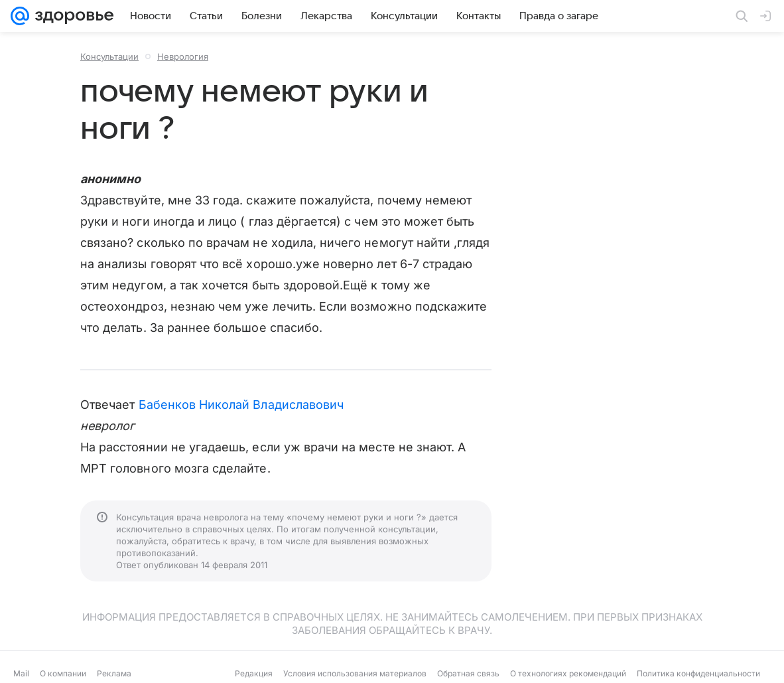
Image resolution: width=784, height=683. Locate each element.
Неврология (183, 56)
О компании (63, 673)
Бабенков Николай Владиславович (241, 405)
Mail (21, 673)
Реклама (114, 673)
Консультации (109, 56)
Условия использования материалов (355, 673)
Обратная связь (468, 673)
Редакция (254, 673)
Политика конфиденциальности (698, 673)
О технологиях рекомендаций (568, 673)
